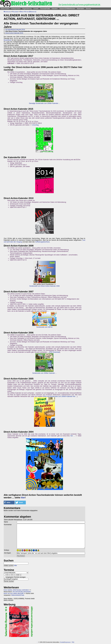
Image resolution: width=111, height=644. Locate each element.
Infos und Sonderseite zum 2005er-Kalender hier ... (60, 396)
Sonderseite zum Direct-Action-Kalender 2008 (44, 286)
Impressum (68, 642)
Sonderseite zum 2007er (45, 327)
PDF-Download (55, 352)
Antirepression (16, 9)
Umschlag (35, 125)
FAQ (73, 642)
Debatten (55, 9)
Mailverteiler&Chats (18, 595)
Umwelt (36, 9)
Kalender (15, 12)
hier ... (73, 436)
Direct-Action (5, 9)
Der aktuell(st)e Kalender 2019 (15, 30)
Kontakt (62, 642)
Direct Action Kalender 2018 (14, 33)
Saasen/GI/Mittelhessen (67, 9)
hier (23, 498)
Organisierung (27, 9)
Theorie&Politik (45, 9)
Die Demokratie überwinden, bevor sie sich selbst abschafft (17, 593)
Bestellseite (7, 40)
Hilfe (15, 566)
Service (88, 9)
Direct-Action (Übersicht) (28, 12)
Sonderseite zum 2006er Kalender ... (44, 373)
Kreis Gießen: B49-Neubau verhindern (16, 590)
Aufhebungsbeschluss (42, 242)
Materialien (81, 9)
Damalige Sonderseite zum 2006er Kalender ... (44, 103)
